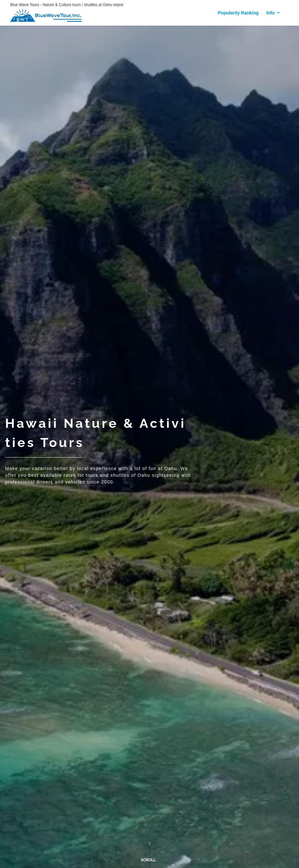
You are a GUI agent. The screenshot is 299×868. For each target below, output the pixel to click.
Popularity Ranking (238, 13)
